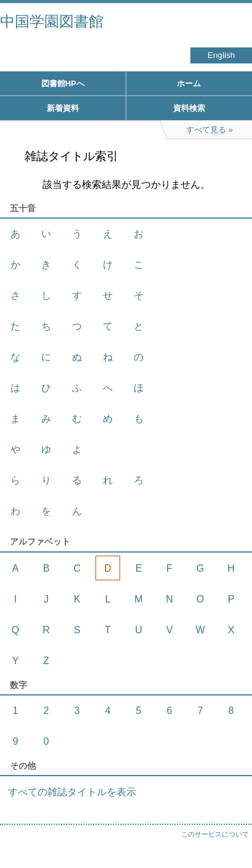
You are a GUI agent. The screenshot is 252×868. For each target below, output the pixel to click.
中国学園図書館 (52, 21)
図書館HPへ (63, 83)
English (222, 55)
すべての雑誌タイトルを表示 (72, 792)
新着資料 (63, 108)
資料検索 (189, 108)
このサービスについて (215, 834)
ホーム (189, 83)
